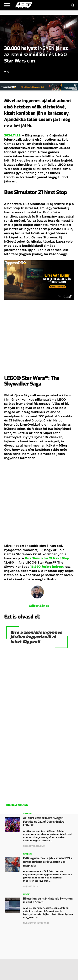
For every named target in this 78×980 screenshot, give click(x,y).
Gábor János (39, 606)
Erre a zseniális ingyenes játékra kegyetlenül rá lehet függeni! (36, 637)
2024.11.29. (13, 135)
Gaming (27, 814)
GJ (24, 886)
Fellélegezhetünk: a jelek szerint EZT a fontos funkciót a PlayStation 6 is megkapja (48, 862)
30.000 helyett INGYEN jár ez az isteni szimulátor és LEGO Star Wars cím (36, 55)
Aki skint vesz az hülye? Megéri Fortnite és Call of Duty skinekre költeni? (44, 822)
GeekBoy (28, 846)
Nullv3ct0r (30, 923)
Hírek (26, 894)
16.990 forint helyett (47, 567)
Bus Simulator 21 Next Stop (47, 558)
